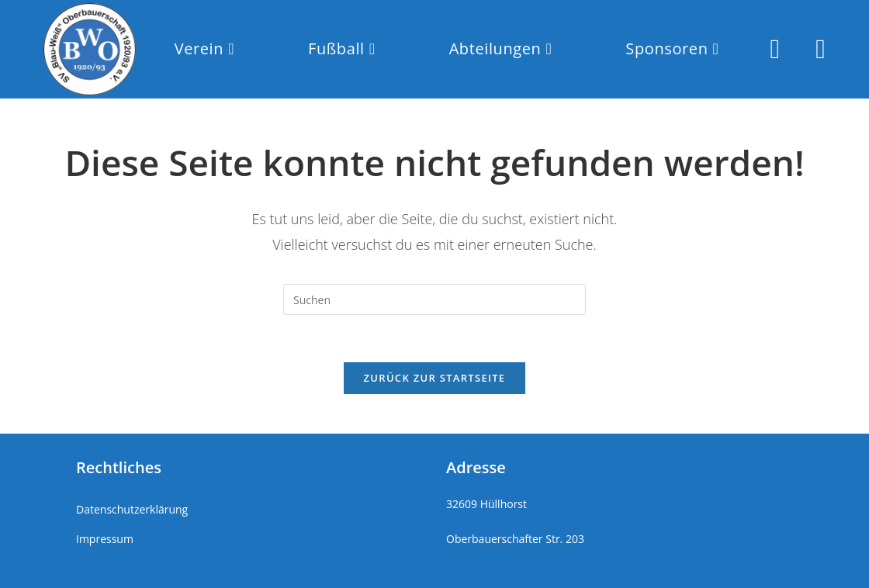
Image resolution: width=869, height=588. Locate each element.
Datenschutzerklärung (132, 509)
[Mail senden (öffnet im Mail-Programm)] (821, 48)
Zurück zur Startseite (435, 378)
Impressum (105, 539)
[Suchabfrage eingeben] (434, 299)
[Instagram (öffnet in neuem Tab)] (775, 48)
